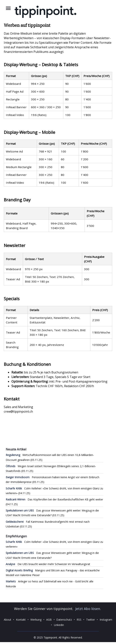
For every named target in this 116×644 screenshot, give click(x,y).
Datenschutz (64, 620)
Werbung (36, 620)
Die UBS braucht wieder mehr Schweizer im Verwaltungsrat (48, 564)
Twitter (91, 620)
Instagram (106, 620)
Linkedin (59, 625)
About (8, 620)
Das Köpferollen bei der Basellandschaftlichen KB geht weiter (54, 499)
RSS (79, 620)
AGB (49, 620)
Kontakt (21, 620)
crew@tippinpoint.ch (18, 411)
